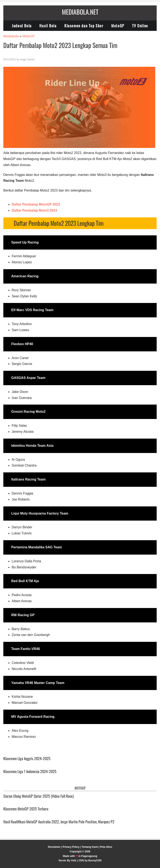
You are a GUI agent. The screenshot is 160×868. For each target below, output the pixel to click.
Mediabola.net (80, 12)
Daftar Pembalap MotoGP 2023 (36, 204)
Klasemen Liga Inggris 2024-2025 (27, 758)
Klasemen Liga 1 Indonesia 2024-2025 (30, 771)
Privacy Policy (71, 847)
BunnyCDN (95, 860)
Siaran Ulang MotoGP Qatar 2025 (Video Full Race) (39, 796)
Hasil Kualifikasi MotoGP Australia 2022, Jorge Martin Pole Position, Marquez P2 (59, 822)
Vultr (74, 860)
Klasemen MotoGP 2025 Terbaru (26, 809)
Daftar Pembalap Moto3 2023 (34, 210)
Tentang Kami (90, 847)
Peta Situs (106, 847)
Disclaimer (54, 847)
